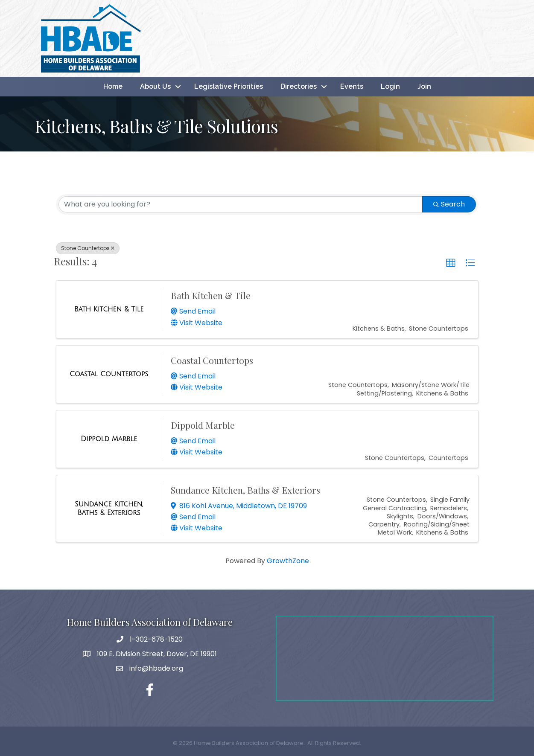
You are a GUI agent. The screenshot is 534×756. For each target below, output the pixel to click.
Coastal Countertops (212, 360)
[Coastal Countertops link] (109, 374)
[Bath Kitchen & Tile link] (109, 309)
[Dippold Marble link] (109, 439)
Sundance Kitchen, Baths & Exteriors (245, 490)
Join (424, 86)
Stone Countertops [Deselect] (88, 248)
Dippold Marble (203, 425)
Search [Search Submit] (449, 204)
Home (113, 86)
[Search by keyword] (241, 204)
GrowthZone (288, 561)
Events (352, 86)
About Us (155, 86)
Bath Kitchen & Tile (211, 295)
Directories (299, 86)
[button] (451, 263)
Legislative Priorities (229, 86)
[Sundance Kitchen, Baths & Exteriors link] (109, 508)
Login (390, 86)
